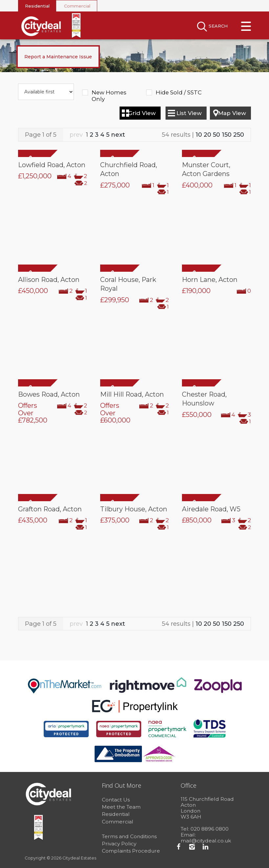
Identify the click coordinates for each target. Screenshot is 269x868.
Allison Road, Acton (49, 280)
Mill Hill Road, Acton (132, 394)
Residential (37, 6)
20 (207, 135)
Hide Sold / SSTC (179, 93)
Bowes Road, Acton (49, 394)
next (118, 135)
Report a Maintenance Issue (58, 57)
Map (232, 113)
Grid (142, 113)
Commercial (77, 6)
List (189, 113)
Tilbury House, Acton (134, 509)
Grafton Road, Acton (50, 509)
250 (239, 135)
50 (216, 135)
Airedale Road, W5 (211, 509)
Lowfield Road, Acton (52, 165)
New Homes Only (109, 93)
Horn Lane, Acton (210, 280)
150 (227, 135)
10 (199, 135)
